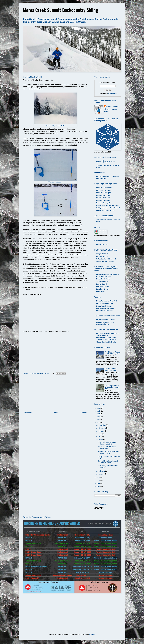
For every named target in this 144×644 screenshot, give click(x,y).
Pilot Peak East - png (104, 190)
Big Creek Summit (103, 287)
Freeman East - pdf (103, 203)
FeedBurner (112, 94)
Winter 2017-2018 (102, 245)
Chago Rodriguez (113, 106)
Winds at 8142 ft (102, 256)
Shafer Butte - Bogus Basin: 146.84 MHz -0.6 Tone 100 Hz (106, 339)
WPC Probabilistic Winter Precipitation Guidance (105, 309)
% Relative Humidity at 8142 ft (107, 259)
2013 (99, 420)
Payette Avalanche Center (105, 320)
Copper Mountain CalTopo (106, 210)
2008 (99, 486)
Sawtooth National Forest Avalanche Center (105, 323)
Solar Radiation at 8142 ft (105, 261)
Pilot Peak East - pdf (104, 193)
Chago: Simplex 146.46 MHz (106, 342)
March (101, 440)
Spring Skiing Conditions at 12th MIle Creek (108, 462)
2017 (99, 411)
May (100, 437)
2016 (99, 414)
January (102, 474)
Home (56, 413)
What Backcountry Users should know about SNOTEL (108, 276)
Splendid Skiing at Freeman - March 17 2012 (108, 452)
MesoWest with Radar (104, 306)
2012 (99, 423)
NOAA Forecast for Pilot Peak (107, 301)
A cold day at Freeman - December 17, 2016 (113, 353)
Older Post (84, 413)
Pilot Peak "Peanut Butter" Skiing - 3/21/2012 (108, 443)
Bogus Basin (101, 292)
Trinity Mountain (102, 281)
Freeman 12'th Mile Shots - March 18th (108, 448)
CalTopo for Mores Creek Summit (108, 208)
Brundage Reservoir (103, 289)
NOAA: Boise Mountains (105, 303)
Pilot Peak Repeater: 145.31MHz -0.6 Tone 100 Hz (108, 334)
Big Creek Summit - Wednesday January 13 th (112, 387)
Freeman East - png (103, 200)
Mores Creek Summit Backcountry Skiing (60, 10)
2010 (99, 481)
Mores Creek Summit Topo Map (107, 205)
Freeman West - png (103, 195)
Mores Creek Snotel (103, 279)
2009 (99, 483)
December (102, 425)
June (100, 434)
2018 (99, 408)
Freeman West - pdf (103, 198)
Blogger (92, 634)
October (102, 431)
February (102, 471)
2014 (99, 417)
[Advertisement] (55, 394)
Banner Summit (102, 284)
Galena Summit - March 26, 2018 (111, 369)
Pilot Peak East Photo (104, 188)
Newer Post (28, 413)
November (102, 428)
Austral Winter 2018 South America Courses (106, 162)
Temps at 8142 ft (102, 254)
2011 (99, 478)
